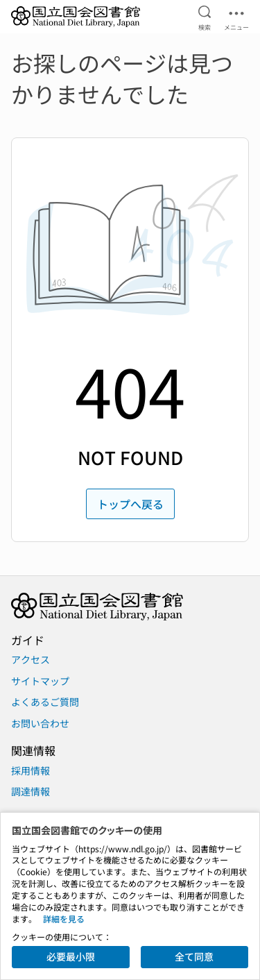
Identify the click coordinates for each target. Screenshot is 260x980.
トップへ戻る (130, 504)
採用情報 (31, 770)
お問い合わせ (40, 723)
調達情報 (31, 791)
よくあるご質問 (45, 702)
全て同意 (194, 956)
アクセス (31, 659)
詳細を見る (64, 919)
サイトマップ (40, 681)
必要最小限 (71, 956)
